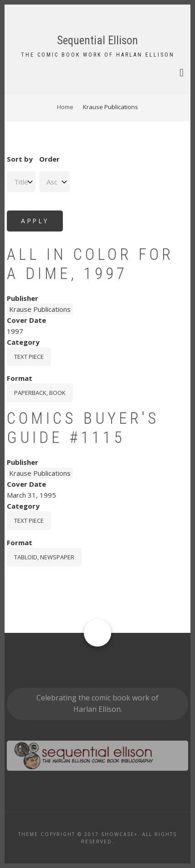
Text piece (29, 357)
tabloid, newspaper (44, 557)
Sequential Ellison (97, 40)
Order (49, 159)
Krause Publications (40, 309)
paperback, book (40, 393)
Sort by (20, 159)
